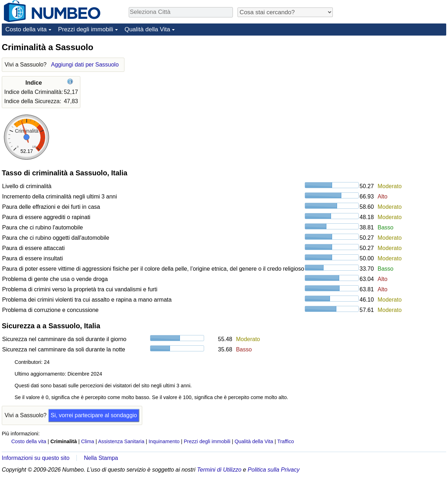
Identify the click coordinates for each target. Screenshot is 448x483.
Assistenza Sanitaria (121, 441)
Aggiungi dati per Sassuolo (85, 65)
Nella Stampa (101, 458)
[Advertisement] (393, 86)
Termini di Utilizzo (219, 470)
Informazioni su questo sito (36, 458)
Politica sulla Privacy (274, 470)
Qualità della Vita (147, 29)
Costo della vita (26, 29)
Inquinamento (164, 441)
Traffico (286, 441)
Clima (88, 441)
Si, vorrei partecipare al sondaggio (94, 415)
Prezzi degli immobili (86, 29)
